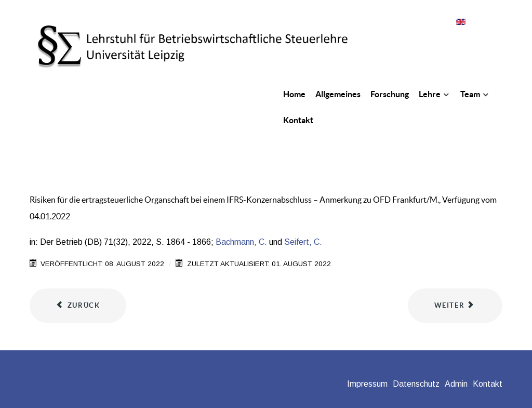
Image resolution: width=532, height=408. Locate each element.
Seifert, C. (303, 242)
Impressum (367, 384)
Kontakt (488, 384)
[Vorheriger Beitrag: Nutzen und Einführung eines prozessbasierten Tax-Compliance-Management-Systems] (78, 306)
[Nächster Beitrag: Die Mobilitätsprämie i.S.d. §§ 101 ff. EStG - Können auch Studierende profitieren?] (455, 306)
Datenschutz (416, 384)
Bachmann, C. (241, 242)
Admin (456, 384)
